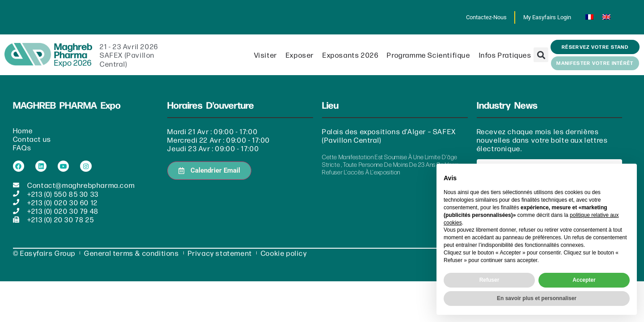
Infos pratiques (505, 55)
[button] (541, 55)
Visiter (266, 55)
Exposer (300, 55)
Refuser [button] (489, 280)
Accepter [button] (584, 280)
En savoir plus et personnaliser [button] (537, 298)
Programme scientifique (428, 55)
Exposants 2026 (350, 55)
